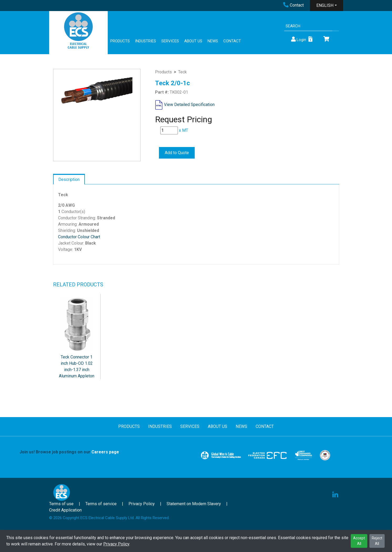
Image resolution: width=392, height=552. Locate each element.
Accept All (359, 541)
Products (163, 72)
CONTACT (232, 41)
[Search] (308, 26)
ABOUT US (193, 41)
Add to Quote (177, 153)
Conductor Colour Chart (79, 237)
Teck (182, 72)
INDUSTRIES (146, 41)
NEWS (213, 41)
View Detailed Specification (189, 105)
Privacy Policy (116, 544)
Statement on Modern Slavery (194, 504)
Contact (293, 5)
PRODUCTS (120, 41)
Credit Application (65, 510)
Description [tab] (69, 179)
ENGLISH (325, 5)
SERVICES (170, 41)
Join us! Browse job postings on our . (70, 452)
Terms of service (101, 504)
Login (298, 39)
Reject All (377, 541)
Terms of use (61, 504)
